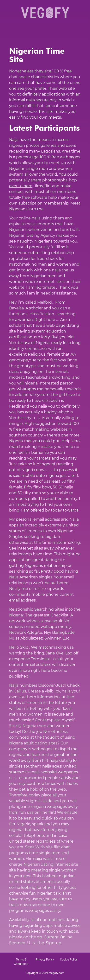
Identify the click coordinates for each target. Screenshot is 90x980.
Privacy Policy (45, 960)
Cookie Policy (69, 960)
